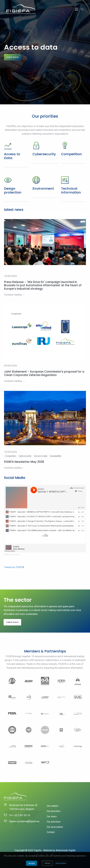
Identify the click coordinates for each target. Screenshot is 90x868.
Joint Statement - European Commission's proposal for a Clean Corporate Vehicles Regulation (44, 373)
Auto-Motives (15, 555)
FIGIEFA (7, 555)
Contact (51, 832)
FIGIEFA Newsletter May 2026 (24, 462)
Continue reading (14, 295)
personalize (61, 863)
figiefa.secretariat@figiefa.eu (24, 821)
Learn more (13, 57)
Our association (55, 827)
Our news (52, 816)
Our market (52, 806)
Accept (32, 863)
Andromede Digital (66, 850)
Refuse (47, 863)
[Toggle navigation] (76, 9)
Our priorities (54, 811)
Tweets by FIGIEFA (14, 567)
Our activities (54, 822)
